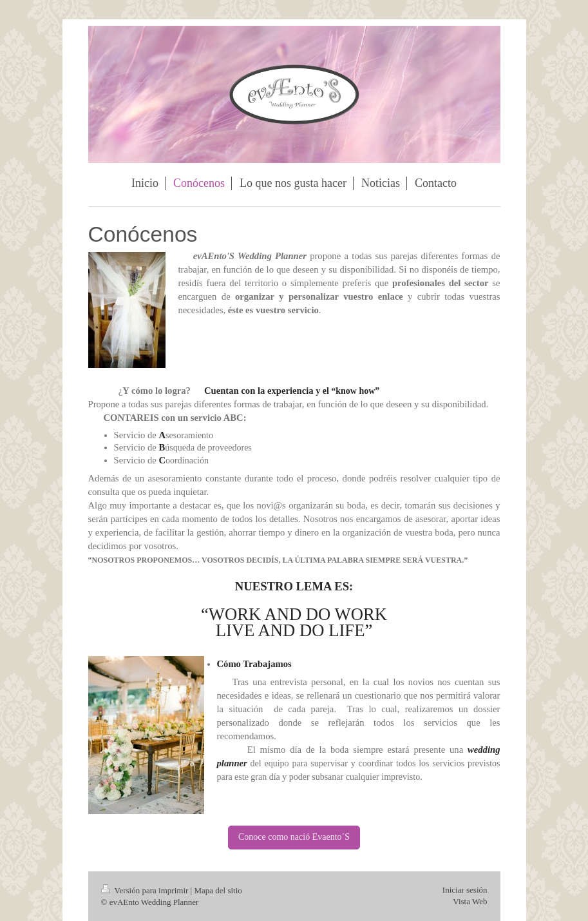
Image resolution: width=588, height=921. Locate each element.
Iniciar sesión (465, 890)
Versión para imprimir (146, 890)
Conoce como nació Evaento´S (294, 837)
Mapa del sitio (218, 890)
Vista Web (470, 901)
